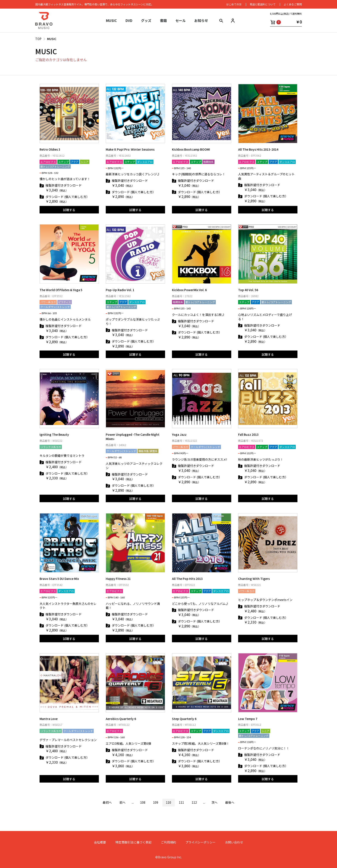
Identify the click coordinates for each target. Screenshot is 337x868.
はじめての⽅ (234, 4)
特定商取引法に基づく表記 (133, 842)
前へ (123, 802)
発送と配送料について (263, 4)
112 (194, 802)
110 (168, 802)
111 (181, 802)
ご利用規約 (168, 842)
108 (143, 802)
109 (156, 802)
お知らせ (201, 20)
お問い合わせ (234, 842)
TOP (38, 39)
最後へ (230, 802)
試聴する (69, 210)
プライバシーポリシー (201, 842)
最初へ (107, 802)
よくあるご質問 (293, 4)
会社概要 (100, 842)
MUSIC (52, 39)
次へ (214, 802)
